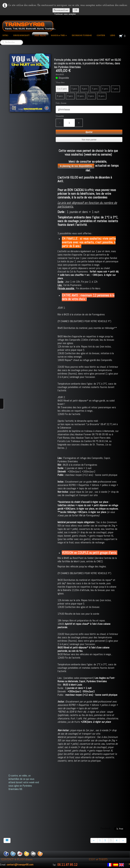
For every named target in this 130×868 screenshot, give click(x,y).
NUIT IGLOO (40, 36)
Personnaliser (61, 10)
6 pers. (105, 89)
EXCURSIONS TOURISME (82, 36)
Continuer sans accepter (65, 14)
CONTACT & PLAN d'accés (17, 860)
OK (76, 10)
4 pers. (85, 89)
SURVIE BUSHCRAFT (21, 36)
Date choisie (61, 103)
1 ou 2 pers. (62, 89)
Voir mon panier (89, 140)
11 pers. (91, 96)
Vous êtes (60, 83)
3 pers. (74, 89)
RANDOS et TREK (59, 36)
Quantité (60, 116)
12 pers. (102, 96)
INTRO (5, 36)
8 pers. (60, 96)
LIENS (112, 36)
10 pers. (81, 96)
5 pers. (95, 89)
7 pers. (115, 89)
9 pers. (70, 96)
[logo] (29, 25)
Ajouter (89, 132)
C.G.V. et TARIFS (98, 860)
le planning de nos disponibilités (76, 166)
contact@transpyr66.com (20, 865)
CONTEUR (101, 36)
